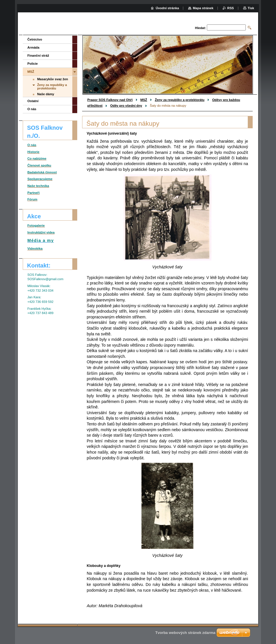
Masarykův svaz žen (53, 79)
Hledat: (201, 28)
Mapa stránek (203, 8)
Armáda (33, 47)
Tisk (251, 8)
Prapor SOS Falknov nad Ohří (110, 100)
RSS (231, 8)
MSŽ (144, 100)
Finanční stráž (38, 56)
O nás (32, 109)
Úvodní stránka (167, 8)
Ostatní (33, 101)
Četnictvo (35, 39)
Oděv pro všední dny (126, 106)
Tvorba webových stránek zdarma (185, 633)
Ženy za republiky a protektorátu (179, 100)
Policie (33, 64)
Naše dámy (46, 94)
